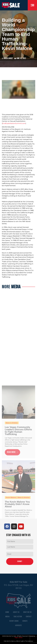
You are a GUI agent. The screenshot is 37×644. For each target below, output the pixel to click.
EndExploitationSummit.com (14, 123)
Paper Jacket (18, 638)
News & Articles (12, 517)
